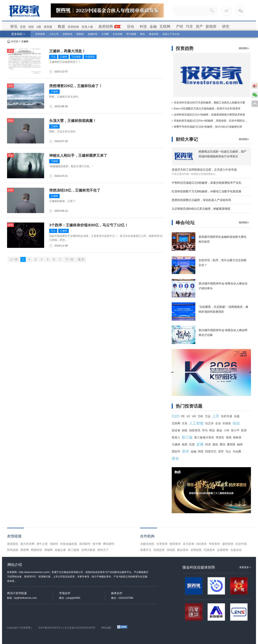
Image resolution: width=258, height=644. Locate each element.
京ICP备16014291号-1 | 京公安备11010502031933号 (67, 628)
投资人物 (87, 27)
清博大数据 (88, 550)
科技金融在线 (69, 544)
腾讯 (223, 444)
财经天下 (103, 550)
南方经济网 (27, 544)
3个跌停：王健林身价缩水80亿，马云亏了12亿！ (89, 225)
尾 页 (81, 259)
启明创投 (196, 550)
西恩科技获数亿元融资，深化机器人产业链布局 (201, 200)
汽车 (189, 27)
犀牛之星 (42, 544)
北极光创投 (147, 544)
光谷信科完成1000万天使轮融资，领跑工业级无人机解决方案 (209, 103)
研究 (226, 27)
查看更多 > (245, 567)
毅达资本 (183, 550)
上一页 (14, 259)
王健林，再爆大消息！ (67, 51)
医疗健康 (131, 34)
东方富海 (188, 544)
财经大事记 (187, 139)
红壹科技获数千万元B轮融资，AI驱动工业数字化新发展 (207, 191)
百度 (192, 444)
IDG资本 (201, 544)
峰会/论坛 (185, 223)
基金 (219, 430)
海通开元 (146, 550)
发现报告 (13, 544)
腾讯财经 (109, 544)
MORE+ (244, 48)
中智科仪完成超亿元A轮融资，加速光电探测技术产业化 (207, 183)
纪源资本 (209, 550)
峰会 (143, 34)
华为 (205, 430)
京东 (185, 423)
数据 (61, 27)
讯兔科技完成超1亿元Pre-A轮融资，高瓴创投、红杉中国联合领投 (212, 121)
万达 (53, 57)
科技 (143, 27)
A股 (39, 27)
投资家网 (40, 34)
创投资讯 (195, 430)
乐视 (237, 416)
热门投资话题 (189, 406)
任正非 (209, 423)
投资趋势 (185, 48)
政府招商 (106, 27)
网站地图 (106, 628)
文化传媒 (118, 34)
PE (183, 416)
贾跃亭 (176, 451)
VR (194, 416)
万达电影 (76, 57)
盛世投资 (228, 544)
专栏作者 (227, 416)
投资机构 (73, 27)
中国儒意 (90, 57)
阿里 (201, 451)
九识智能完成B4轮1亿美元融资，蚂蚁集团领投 (201, 209)
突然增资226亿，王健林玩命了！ (76, 86)
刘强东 (227, 423)
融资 (240, 444)
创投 (31, 27)
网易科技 (36, 550)
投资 (244, 430)
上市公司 (54, 34)
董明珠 (231, 444)
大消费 (105, 34)
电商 (185, 444)
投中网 (97, 544)
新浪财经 (85, 544)
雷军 (221, 451)
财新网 (25, 550)
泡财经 (54, 544)
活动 (130, 27)
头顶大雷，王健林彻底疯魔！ (73, 121)
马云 (53, 231)
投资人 (176, 437)
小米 (227, 430)
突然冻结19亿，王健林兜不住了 (75, 190)
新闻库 (211, 27)
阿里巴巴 (211, 451)
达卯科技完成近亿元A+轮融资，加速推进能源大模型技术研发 (209, 115)
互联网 (165, 27)
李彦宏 (220, 437)
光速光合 (236, 550)
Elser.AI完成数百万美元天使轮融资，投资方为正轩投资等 (207, 109)
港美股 (48, 27)
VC (188, 416)
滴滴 (229, 437)
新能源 (80, 34)
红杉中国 (241, 544)
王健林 (63, 57)
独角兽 (237, 437)
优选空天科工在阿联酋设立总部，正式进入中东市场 (204, 170)
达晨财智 (223, 550)
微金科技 (154, 34)
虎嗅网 (48, 550)
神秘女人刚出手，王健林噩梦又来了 (78, 156)
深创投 (171, 550)
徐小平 (235, 430)
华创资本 (214, 544)
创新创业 (68, 34)
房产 (199, 27)
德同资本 (175, 544)
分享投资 (162, 544)
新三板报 (74, 550)
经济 (208, 444)
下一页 (69, 259)
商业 (212, 430)
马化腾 (237, 451)
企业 (218, 423)
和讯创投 (13, 550)
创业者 (176, 430)
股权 (215, 444)
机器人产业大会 (171, 34)
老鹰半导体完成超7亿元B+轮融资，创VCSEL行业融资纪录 (208, 127)
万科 (200, 416)
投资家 (15, 41)
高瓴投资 (159, 550)
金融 (153, 27)
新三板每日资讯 (204, 437)
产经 (180, 27)
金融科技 (93, 34)
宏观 (23, 27)
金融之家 (60, 550)
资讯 (14, 27)
